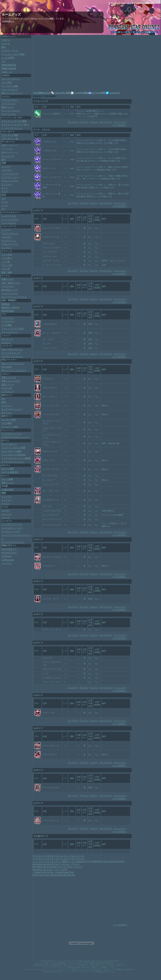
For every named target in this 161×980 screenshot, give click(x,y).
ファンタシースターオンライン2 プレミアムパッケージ (58, 856)
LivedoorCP (113, 93)
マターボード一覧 (10, 139)
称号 (3, 160)
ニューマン (7, 500)
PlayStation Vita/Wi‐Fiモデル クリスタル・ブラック (56, 864)
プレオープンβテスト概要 (13, 448)
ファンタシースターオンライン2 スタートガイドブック (58, 859)
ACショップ (7, 339)
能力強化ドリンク (10, 290)
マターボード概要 (10, 135)
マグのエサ (7, 321)
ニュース (6, 43)
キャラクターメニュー (12, 409)
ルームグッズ (8, 156)
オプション (7, 413)
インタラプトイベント (12, 128)
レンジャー (7, 514)
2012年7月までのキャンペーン (16, 437)
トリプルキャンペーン (12, 434)
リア (3, 198)
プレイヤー (73, 122)
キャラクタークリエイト (13, 542)
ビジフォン (7, 406)
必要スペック (8, 483)
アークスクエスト (10, 100)
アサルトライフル (10, 181)
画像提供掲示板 (9, 68)
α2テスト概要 (8, 469)
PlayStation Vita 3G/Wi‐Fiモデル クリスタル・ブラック (57, 867)
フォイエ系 (7, 255)
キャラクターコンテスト (13, 462)
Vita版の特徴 (7, 490)
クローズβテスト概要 (11, 451)
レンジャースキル (10, 220)
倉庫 (3, 402)
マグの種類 (7, 325)
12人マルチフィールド (12, 528)
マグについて (8, 318)
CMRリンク (7, 72)
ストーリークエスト (11, 111)
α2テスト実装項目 (10, 472)
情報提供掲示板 (9, 65)
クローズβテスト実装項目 (13, 455)
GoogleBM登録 (79, 93)
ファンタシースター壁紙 (13, 54)
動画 (3, 47)
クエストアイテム (10, 294)
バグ (3, 61)
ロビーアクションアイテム (14, 297)
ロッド (5, 188)
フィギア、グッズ (10, 51)
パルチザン (7, 170)
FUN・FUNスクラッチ (12, 350)
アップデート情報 (10, 86)
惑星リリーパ (8, 385)
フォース (6, 518)
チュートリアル (9, 114)
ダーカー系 (7, 388)
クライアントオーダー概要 (14, 121)
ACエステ (6, 343)
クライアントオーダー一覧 (14, 125)
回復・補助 (7, 272)
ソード (5, 167)
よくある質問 (8, 58)
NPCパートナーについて (13, 363)
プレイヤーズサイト (11, 79)
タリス (5, 191)
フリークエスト (9, 103)
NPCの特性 (7, 367)
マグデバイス (8, 286)
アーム (5, 202)
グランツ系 (7, 265)
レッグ (5, 206)
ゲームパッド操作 (10, 427)
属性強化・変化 (9, 307)
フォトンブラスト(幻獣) (13, 329)
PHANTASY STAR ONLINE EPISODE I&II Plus (54, 875)
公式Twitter (6, 556)
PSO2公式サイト (9, 549)
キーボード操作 (9, 420)
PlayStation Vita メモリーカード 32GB (50, 870)
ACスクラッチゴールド (12, 357)
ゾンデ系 (6, 262)
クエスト (94, 122)
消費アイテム (8, 279)
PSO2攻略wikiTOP (42, 93)
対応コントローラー (11, 93)
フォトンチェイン (10, 332)
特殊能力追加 (8, 311)
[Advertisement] (63, 63)
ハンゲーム (7, 563)
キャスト (6, 504)
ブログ (5, 40)
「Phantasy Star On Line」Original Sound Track (53, 872)
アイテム (84, 122)
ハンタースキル (9, 216)
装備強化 (6, 304)
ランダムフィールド (11, 532)
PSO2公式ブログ (9, 553)
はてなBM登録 (97, 93)
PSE (3, 399)
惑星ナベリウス (9, 377)
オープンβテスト (9, 444)
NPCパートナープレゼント (14, 370)
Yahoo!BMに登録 (62, 93)
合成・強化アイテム (11, 283)
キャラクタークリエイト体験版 (16, 458)
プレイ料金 (7, 82)
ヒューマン (7, 496)
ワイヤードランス (10, 174)
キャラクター (106, 122)
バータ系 (6, 258)
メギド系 (6, 269)
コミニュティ (120, 122)
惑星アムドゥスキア (11, 381)
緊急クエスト (8, 107)
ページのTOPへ (119, 125)
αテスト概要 (7, 479)
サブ (3, 209)
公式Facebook (8, 560)
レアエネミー (8, 392)
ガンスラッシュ (9, 177)
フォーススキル (9, 223)
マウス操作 (7, 423)
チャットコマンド (10, 90)
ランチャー (7, 184)
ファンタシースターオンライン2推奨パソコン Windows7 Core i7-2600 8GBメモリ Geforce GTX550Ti (78, 861)
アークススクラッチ (11, 353)
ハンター (6, 510)
